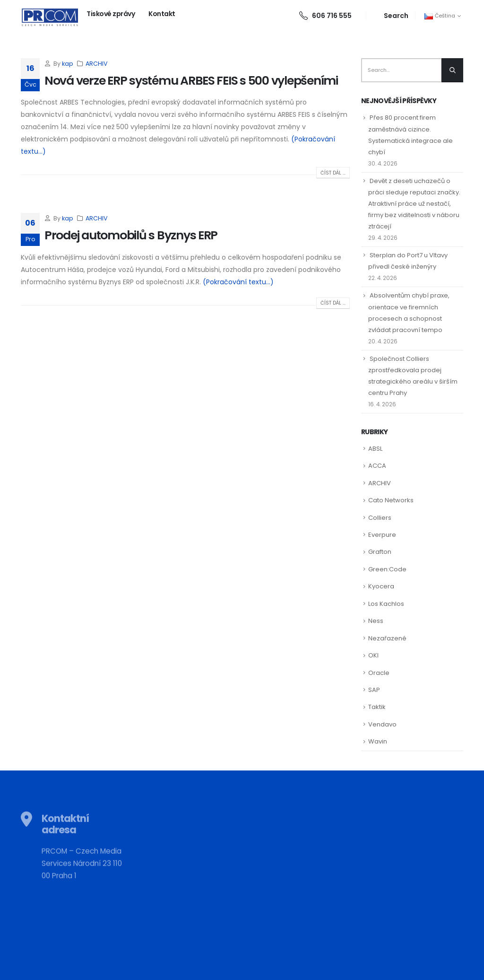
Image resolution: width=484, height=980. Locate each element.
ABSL (375, 449)
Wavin (378, 741)
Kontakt (162, 14)
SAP (374, 690)
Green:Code (387, 569)
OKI (373, 655)
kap (68, 64)
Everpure (382, 535)
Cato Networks (391, 500)
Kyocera (381, 586)
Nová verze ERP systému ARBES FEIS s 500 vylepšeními (191, 81)
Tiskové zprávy (111, 14)
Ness (376, 621)
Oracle (379, 673)
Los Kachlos (386, 604)
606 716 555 (325, 16)
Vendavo (382, 724)
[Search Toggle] (391, 16)
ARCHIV (97, 64)
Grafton (380, 552)
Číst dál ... (333, 173)
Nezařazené (387, 638)
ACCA (377, 466)
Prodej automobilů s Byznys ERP (131, 235)
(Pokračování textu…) (238, 282)
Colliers (380, 518)
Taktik (377, 707)
